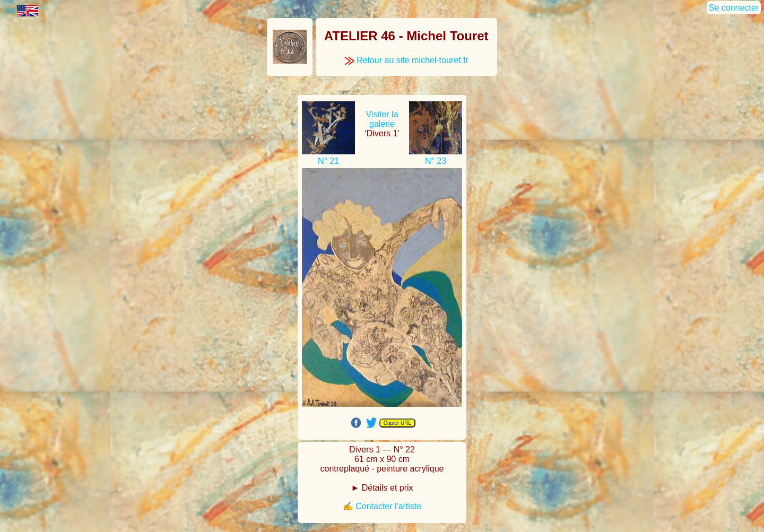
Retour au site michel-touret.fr (406, 60)
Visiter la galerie (382, 119)
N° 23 (436, 161)
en (22, 10)
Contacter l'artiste (388, 506)
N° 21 (328, 161)
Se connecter (734, 8)
